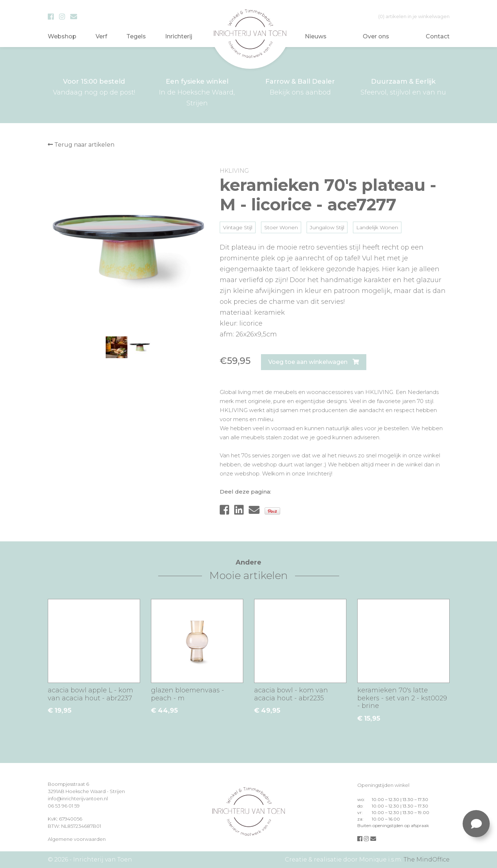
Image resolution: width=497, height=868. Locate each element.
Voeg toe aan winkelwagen (314, 362)
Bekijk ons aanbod (300, 86)
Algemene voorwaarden (77, 839)
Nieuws (316, 36)
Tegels (136, 36)
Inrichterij (179, 36)
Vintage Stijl (238, 227)
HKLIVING (234, 171)
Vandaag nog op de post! (94, 86)
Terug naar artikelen (81, 145)
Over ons (376, 36)
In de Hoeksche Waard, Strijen (197, 92)
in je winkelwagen (414, 16)
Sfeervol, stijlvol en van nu (403, 86)
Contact (438, 36)
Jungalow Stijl (327, 227)
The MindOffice (427, 859)
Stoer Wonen (281, 227)
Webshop (62, 36)
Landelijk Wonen (377, 227)
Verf (101, 36)
